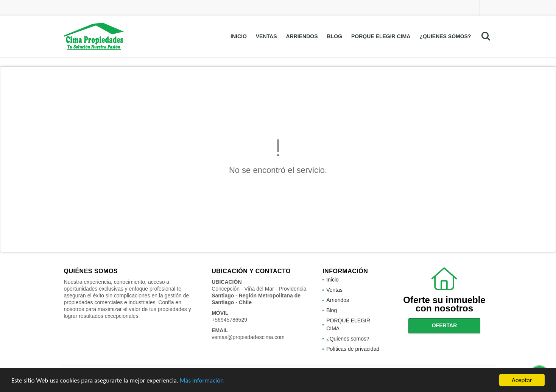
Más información (202, 380)
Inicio (239, 36)
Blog (335, 36)
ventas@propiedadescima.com (248, 337)
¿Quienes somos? (445, 36)
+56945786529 (229, 320)
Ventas (266, 36)
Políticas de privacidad (353, 349)
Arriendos (302, 36)
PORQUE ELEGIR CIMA (381, 36)
